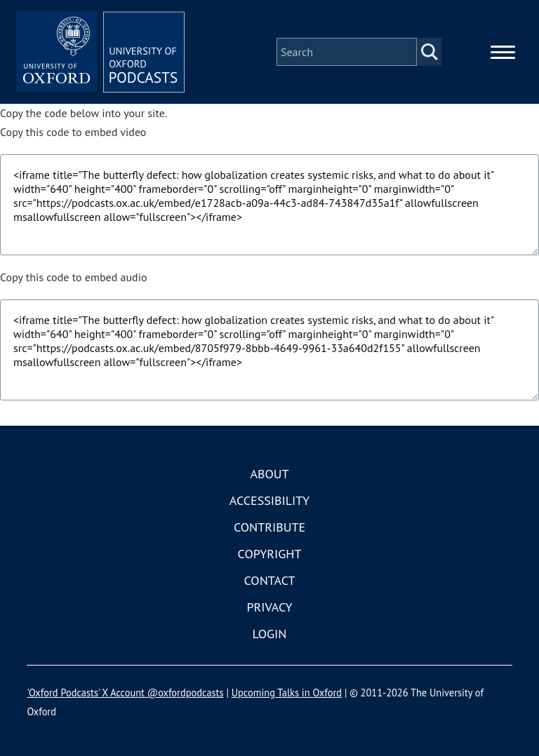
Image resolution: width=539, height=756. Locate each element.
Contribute (269, 527)
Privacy (269, 607)
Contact (270, 580)
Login (270, 634)
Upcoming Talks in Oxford (287, 693)
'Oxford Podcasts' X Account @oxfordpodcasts (125, 693)
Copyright (270, 554)
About (269, 474)
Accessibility (269, 500)
